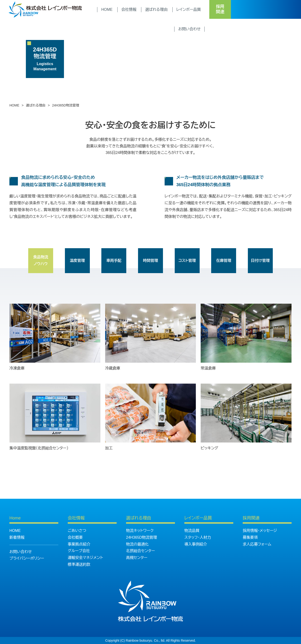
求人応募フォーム (257, 544)
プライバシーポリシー (27, 558)
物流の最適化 (137, 544)
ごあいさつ (77, 531)
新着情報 (17, 537)
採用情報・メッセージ (260, 531)
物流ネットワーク (140, 531)
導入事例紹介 (196, 544)
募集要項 (250, 537)
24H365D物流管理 (142, 537)
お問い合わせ (21, 552)
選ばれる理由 (36, 105)
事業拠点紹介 (79, 544)
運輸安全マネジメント (85, 558)
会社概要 (75, 537)
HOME (14, 105)
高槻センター (137, 558)
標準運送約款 (79, 564)
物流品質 (192, 531)
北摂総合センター (141, 551)
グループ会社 (79, 551)
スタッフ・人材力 (198, 537)
